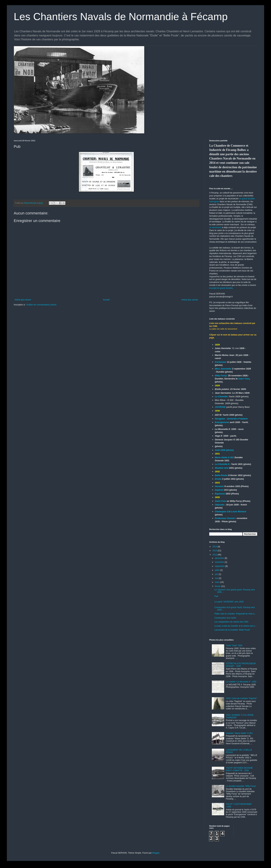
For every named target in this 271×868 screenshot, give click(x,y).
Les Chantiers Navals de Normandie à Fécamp (121, 17)
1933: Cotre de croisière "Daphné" (241, 698)
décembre (220, 558)
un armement (215, 227)
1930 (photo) (224, 450)
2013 (215, 551)
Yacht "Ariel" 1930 (234, 646)
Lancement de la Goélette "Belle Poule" (232, 630)
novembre (220, 562)
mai (217, 578)
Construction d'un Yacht (225, 618)
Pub (216, 596)
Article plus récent (23, 300)
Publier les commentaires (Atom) (42, 305)
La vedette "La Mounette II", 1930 (241, 682)
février (218, 586)
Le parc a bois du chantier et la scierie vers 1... (236, 626)
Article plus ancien (190, 300)
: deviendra (231, 419)
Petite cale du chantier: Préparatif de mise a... (235, 614)
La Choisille (221, 396)
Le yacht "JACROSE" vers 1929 (229, 602)
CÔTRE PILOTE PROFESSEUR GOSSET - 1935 (241, 665)
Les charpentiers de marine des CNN (231, 622)
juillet (218, 570)
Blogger (156, 853)
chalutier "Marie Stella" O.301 (239, 733)
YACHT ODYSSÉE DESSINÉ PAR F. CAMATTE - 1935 (239, 769)
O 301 (225, 457)
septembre (220, 566)
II (222, 464)
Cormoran (220, 362)
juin (217, 574)
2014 (215, 547)
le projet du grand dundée (221, 288)
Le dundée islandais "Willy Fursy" (241, 786)
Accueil (106, 300)
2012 (215, 555)
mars (217, 582)
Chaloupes (231, 512)
